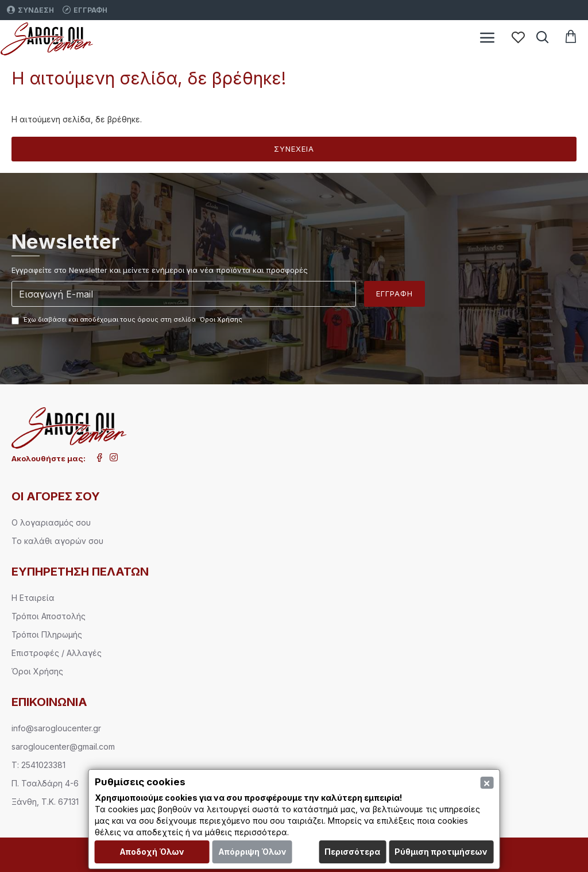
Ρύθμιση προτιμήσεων (441, 852)
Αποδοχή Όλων (152, 852)
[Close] (487, 783)
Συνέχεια (294, 149)
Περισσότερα (352, 852)
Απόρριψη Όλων (252, 852)
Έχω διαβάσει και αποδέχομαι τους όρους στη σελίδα (128, 320)
